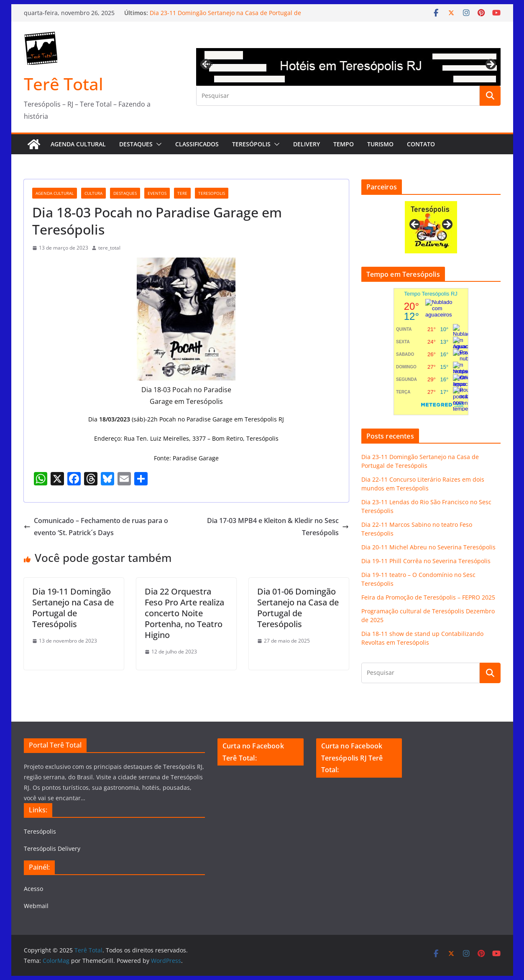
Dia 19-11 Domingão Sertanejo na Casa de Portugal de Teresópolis (73, 608)
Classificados (197, 144)
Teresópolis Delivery (52, 849)
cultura (93, 193)
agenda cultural (55, 193)
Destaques (136, 144)
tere (182, 193)
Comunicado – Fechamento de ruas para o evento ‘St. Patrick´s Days (96, 527)
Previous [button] (207, 63)
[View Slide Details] (348, 67)
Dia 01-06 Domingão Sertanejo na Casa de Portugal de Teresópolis (298, 608)
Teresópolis (251, 144)
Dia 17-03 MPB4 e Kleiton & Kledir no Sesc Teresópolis (278, 527)
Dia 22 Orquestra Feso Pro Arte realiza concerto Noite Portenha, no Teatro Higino (184, 613)
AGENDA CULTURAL (78, 144)
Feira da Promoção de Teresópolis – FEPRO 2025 (428, 597)
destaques (125, 193)
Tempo (344, 144)
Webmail (36, 906)
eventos (157, 193)
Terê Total (64, 84)
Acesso (33, 889)
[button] (157, 144)
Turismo (380, 144)
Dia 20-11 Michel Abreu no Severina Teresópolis (428, 547)
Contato (421, 144)
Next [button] (490, 65)
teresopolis (212, 193)
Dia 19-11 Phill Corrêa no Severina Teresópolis (426, 561)
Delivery (307, 144)
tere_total (109, 248)
